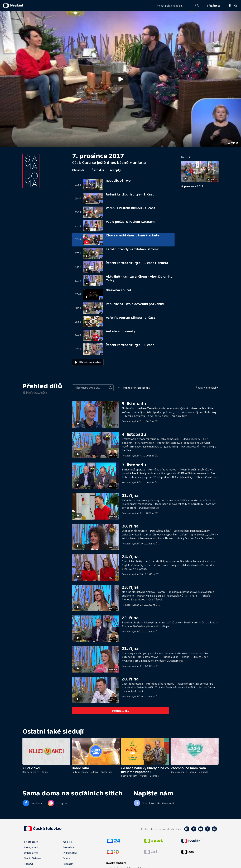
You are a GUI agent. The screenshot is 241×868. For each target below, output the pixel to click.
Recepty (115, 170)
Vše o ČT (67, 842)
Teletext (68, 858)
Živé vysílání (31, 847)
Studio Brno (31, 853)
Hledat (196, 7)
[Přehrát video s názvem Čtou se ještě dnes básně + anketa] (120, 79)
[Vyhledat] (110, 388)
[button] (120, 79)
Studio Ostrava (33, 858)
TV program (31, 842)
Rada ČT (29, 864)
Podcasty (68, 864)
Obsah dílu (79, 170)
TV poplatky (70, 853)
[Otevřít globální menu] (233, 6)
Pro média (69, 847)
